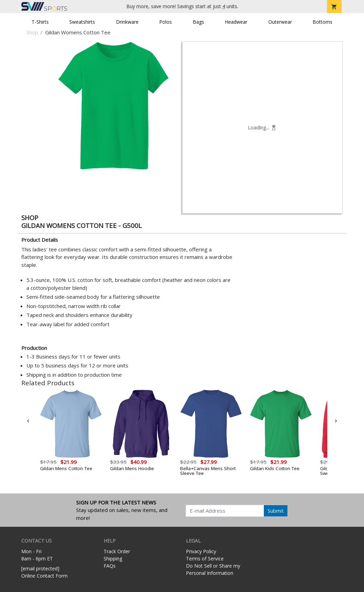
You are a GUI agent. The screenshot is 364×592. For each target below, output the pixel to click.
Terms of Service (205, 559)
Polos (166, 22)
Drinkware (127, 22)
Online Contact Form (44, 576)
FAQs (110, 566)
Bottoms (322, 22)
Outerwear (280, 22)
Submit (276, 511)
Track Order (117, 551)
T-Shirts (40, 22)
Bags (198, 22)
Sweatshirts (82, 22)
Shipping (113, 559)
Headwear (236, 22)
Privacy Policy (201, 551)
